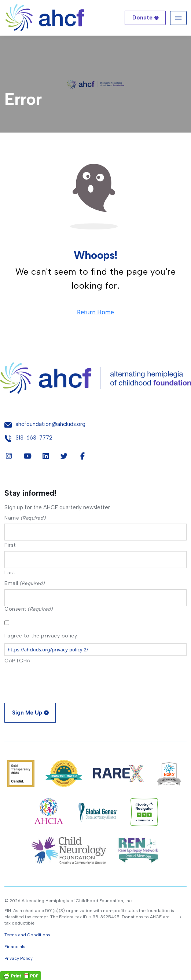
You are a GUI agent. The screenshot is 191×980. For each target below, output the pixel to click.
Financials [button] (15, 947)
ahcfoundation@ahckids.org (50, 424)
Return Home (95, 312)
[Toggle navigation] (178, 18)
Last (10, 572)
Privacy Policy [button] (19, 958)
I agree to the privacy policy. (41, 636)
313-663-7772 (34, 438)
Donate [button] (142, 18)
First (10, 545)
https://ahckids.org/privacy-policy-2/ (48, 650)
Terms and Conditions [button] (27, 935)
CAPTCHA (17, 661)
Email (25, 583)
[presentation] (60, 681)
